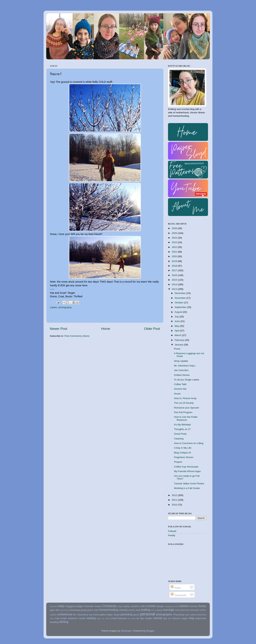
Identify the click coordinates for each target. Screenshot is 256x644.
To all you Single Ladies (187, 380)
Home (106, 329)
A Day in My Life (183, 448)
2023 (175, 242)
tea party (132, 618)
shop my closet (103, 618)
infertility (123, 610)
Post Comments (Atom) (77, 336)
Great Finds (180, 434)
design (160, 606)
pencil (136, 615)
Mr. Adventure (81, 615)
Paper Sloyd (113, 615)
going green (87, 610)
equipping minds (172, 606)
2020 (175, 256)
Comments (178, 595)
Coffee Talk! (180, 384)
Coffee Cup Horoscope (186, 467)
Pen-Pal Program (183, 412)
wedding (54, 622)
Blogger (150, 631)
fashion (184, 606)
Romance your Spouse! (187, 408)
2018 (175, 266)
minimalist (194, 610)
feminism (194, 606)
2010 (175, 505)
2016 (175, 275)
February (180, 340)
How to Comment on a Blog (189, 443)
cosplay (126, 606)
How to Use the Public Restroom (186, 418)
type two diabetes (172, 618)
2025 (175, 233)
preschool (202, 615)
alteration (54, 606)
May (177, 326)
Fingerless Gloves (184, 457)
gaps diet (55, 610)
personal (148, 614)
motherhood (65, 614)
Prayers (178, 462)
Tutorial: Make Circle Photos (189, 484)
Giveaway (75, 610)
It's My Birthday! (183, 425)
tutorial (158, 618)
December (180, 293)
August (179, 312)
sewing (91, 618)
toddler (149, 618)
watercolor (201, 618)
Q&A (52, 618)
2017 (175, 270)
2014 (175, 284)
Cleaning (179, 439)
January (179, 345)
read (57, 618)
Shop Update (181, 361)
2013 (175, 289)
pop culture (191, 615)
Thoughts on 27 (182, 429)
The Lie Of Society (184, 403)
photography (65, 307)
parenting (126, 614)
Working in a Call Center (187, 488)
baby (61, 606)
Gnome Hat (180, 389)
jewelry (132, 610)
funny (203, 606)
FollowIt (172, 531)
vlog (191, 618)
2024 (175, 238)
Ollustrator (126, 631)
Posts (175, 588)
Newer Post (58, 329)
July (177, 317)
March (178, 335)
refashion (73, 618)
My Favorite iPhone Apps (187, 471)
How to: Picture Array (185, 398)
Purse (177, 349)
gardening (65, 610)
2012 (175, 495)
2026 (175, 228)
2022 (175, 247)
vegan (185, 618)
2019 (175, 261)
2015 (175, 280)
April (177, 331)
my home (94, 615)
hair (96, 610)
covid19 (134, 606)
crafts (142, 606)
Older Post (152, 329)
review (82, 618)
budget (79, 606)
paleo (103, 615)
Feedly (172, 535)
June (178, 321)
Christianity (110, 606)
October (179, 303)
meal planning (182, 610)
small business (119, 618)
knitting (146, 610)
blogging (70, 606)
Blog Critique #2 (183, 453)
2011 (175, 500)
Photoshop (179, 615)
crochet (151, 606)
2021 (175, 252)
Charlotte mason (93, 606)
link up (154, 610)
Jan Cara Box (181, 370)
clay (120, 606)
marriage (169, 610)
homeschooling (108, 610)
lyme (160, 610)
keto (138, 610)
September (181, 307)
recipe (64, 618)
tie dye (140, 618)
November (180, 298)
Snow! (177, 394)
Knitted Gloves (182, 375)
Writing (64, 622)
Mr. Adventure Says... (185, 366)
